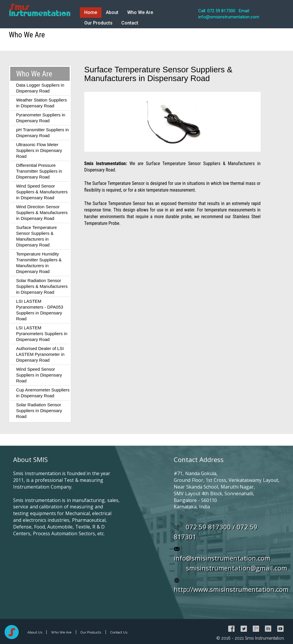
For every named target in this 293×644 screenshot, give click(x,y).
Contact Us (119, 632)
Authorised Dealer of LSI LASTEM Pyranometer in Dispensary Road (40, 354)
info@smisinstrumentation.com (222, 558)
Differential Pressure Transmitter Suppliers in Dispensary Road (39, 171)
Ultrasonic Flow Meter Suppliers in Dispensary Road (39, 150)
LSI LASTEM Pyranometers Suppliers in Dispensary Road (42, 334)
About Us (35, 632)
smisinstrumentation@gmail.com (237, 568)
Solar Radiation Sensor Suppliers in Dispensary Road (39, 411)
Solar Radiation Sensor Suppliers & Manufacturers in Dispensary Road (42, 286)
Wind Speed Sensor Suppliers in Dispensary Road (39, 375)
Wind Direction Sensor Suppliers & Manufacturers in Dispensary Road (42, 212)
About (112, 12)
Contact (130, 23)
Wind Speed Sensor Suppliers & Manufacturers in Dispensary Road (42, 192)
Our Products (98, 23)
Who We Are (140, 12)
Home (91, 12)
